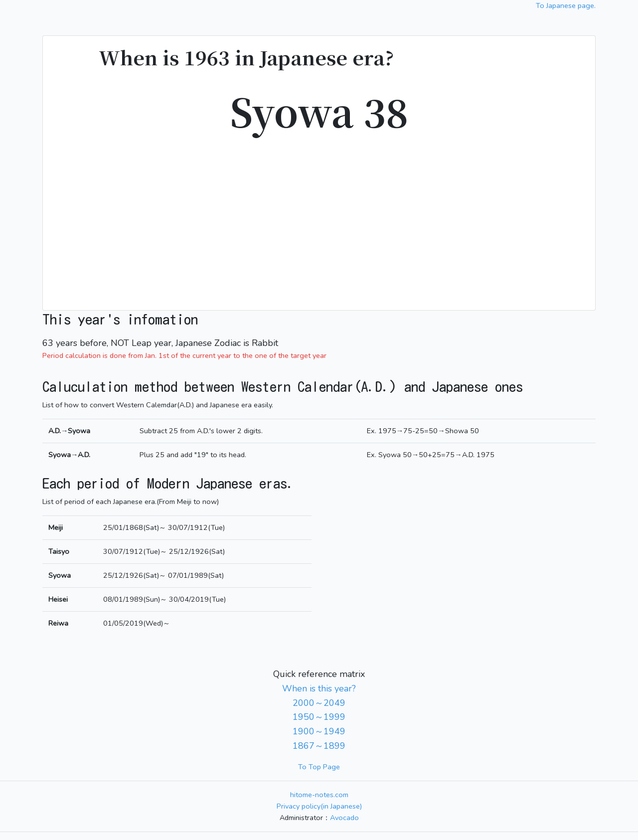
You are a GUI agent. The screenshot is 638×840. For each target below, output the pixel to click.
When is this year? (319, 688)
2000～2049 (319, 703)
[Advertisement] (319, 217)
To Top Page (319, 767)
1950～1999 (319, 717)
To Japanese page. (566, 5)
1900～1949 (319, 731)
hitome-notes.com (319, 795)
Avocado (344, 818)
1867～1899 (319, 746)
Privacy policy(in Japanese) (319, 806)
